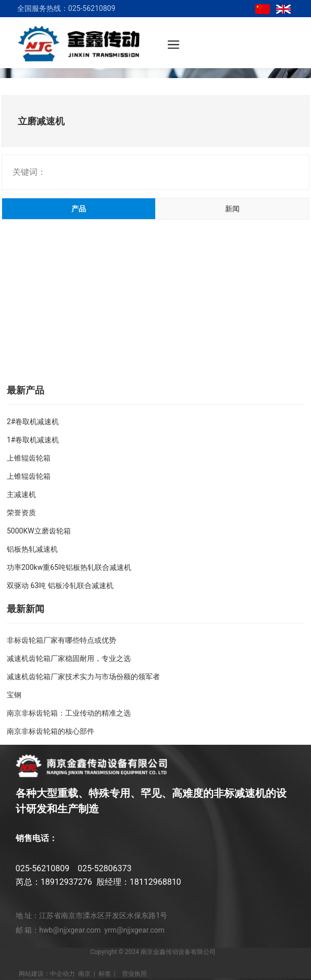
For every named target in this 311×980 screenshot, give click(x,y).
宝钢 (14, 695)
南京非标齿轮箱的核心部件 (51, 731)
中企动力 (63, 974)
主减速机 (21, 494)
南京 (84, 974)
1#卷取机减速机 (33, 440)
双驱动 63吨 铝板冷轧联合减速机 (60, 586)
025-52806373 (104, 868)
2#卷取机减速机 (33, 422)
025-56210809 (42, 868)
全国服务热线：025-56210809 (66, 8)
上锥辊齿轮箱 (29, 458)
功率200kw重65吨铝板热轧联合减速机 (69, 567)
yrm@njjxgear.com (134, 930)
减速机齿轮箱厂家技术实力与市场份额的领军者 (83, 677)
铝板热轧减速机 (32, 549)
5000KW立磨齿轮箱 (39, 531)
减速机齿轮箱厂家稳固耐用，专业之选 (69, 658)
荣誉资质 (21, 513)
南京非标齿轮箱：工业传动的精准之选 (69, 713)
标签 (105, 974)
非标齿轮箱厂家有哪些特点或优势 (61, 640)
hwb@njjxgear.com (70, 930)
